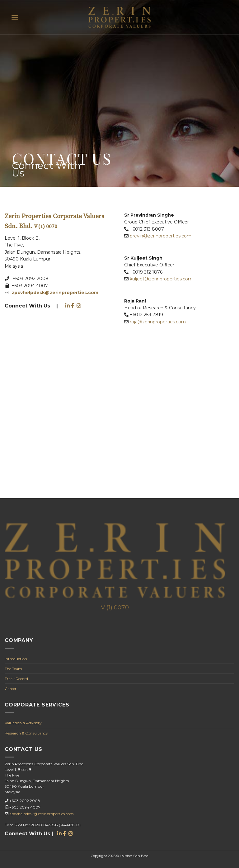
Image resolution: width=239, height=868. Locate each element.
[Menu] (15, 17)
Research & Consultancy (26, 733)
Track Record (16, 679)
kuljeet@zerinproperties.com (161, 279)
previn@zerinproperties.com (161, 236)
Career (11, 689)
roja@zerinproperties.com (158, 322)
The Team (13, 669)
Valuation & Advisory (23, 723)
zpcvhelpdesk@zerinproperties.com (42, 814)
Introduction (16, 659)
